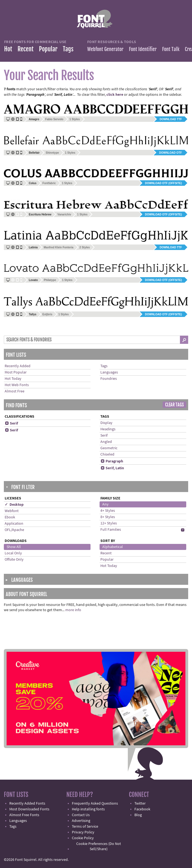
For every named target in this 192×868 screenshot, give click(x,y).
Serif (11, 423)
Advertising (81, 821)
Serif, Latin (112, 468)
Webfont (12, 511)
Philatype (50, 280)
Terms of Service (85, 827)
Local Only (13, 553)
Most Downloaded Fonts (29, 809)
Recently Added (18, 366)
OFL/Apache (14, 530)
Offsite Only (14, 560)
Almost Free (15, 391)
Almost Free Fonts (24, 815)
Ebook (10, 517)
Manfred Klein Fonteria (58, 247)
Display (106, 423)
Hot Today (13, 379)
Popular (48, 49)
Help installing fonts (88, 809)
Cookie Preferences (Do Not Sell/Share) (99, 846)
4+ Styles (108, 511)
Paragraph (112, 461)
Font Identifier (143, 49)
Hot (8, 49)
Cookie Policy (83, 838)
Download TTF (171, 119)
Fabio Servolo (54, 119)
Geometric (109, 448)
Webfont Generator (105, 49)
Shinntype (52, 153)
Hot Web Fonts (17, 385)
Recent (26, 49)
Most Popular (16, 372)
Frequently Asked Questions (95, 804)
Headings (108, 429)
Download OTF (170, 153)
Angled (106, 442)
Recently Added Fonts (27, 804)
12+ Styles (109, 523)
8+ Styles (108, 517)
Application (14, 524)
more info (73, 610)
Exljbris (47, 314)
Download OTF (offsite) (163, 183)
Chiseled (107, 454)
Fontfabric (49, 183)
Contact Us (81, 815)
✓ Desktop (14, 505)
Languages (109, 372)
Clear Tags (174, 405)
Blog (138, 815)
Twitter (140, 804)
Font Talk (171, 49)
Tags (68, 49)
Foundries (109, 379)
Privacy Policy (83, 832)
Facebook (142, 809)
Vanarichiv (64, 214)
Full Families (111, 530)
